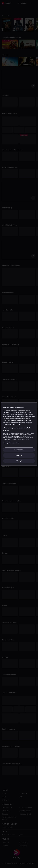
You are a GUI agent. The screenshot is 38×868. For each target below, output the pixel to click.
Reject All (19, 455)
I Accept (19, 461)
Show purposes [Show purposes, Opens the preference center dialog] (19, 450)
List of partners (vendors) (11, 443)
